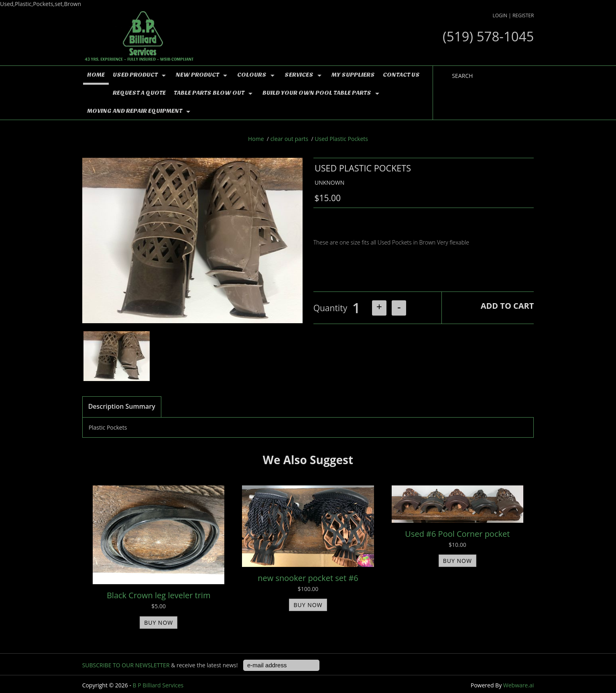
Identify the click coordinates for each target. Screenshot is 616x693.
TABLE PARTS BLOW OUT (209, 93)
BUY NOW (159, 623)
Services (299, 75)
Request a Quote (139, 93)
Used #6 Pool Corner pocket (457, 534)
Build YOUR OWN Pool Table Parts (317, 93)
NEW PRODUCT (197, 75)
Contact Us (401, 75)
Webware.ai (519, 685)
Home (96, 75)
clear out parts (290, 139)
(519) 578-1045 (488, 36)
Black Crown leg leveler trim (159, 595)
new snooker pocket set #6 (308, 578)
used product (135, 75)
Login (500, 15)
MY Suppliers (353, 75)
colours (252, 75)
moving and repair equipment (135, 111)
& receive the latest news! (161, 665)
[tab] (122, 407)
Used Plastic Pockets (341, 139)
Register (523, 15)
